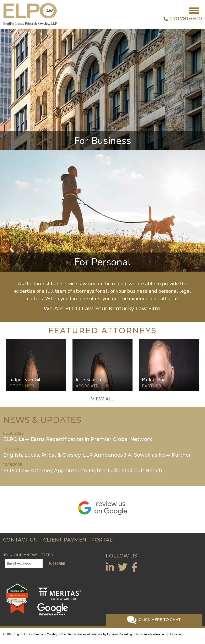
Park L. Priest (155, 380)
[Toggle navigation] (194, 11)
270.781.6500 (183, 19)
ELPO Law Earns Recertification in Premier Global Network (78, 439)
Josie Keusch (88, 380)
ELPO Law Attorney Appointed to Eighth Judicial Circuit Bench (83, 470)
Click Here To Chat (154, 620)
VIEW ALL (102, 399)
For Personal (103, 262)
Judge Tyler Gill (26, 380)
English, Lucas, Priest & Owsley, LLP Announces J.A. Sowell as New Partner (97, 455)
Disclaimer (176, 634)
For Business (103, 141)
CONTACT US (20, 540)
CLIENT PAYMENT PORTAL (78, 540)
